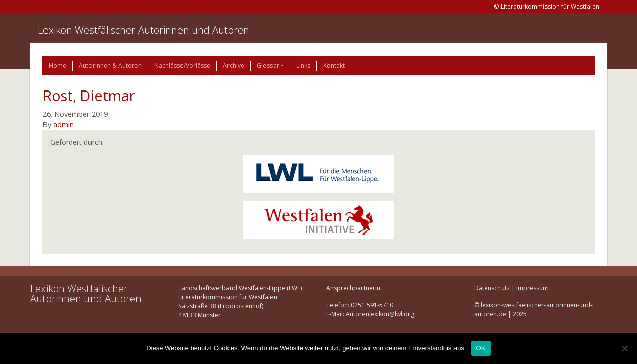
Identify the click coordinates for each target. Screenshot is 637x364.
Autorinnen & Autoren (110, 65)
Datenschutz (492, 288)
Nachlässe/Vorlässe (182, 65)
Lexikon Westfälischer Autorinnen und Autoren (144, 30)
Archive (234, 65)
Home (57, 65)
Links (303, 65)
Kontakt (334, 65)
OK (481, 348)
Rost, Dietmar (89, 95)
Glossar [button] (268, 65)
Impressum (532, 288)
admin (63, 125)
